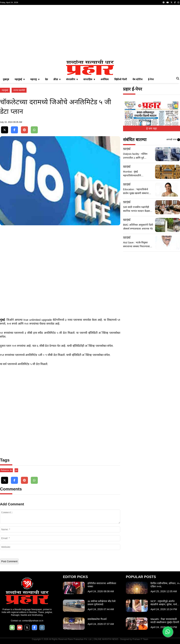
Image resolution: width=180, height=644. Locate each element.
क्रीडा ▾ (57, 79)
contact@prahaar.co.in (33, 621)
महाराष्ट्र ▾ (35, 79)
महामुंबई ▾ (20, 79)
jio (16, 470)
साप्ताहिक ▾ (89, 79)
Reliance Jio (6, 470)
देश (46, 79)
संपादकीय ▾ (72, 79)
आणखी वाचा (173, 140)
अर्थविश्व (105, 79)
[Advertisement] (90, 32)
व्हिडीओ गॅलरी (121, 79)
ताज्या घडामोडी (19, 90)
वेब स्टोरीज (137, 79)
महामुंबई (5, 90)
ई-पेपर (151, 79)
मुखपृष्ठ (6, 79)
